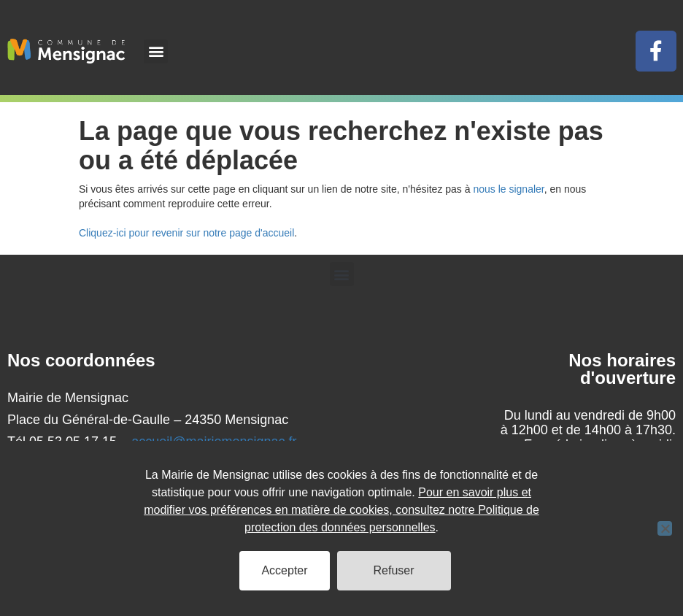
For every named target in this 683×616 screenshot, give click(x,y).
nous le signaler (508, 189)
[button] (156, 51)
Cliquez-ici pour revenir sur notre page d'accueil (186, 233)
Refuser (394, 570)
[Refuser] (665, 528)
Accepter (284, 570)
